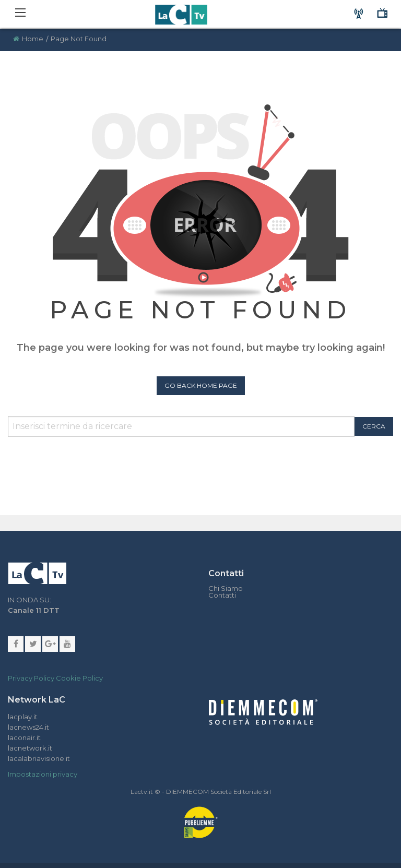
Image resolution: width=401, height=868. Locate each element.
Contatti (222, 595)
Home (33, 39)
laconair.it (24, 738)
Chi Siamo (226, 588)
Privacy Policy (31, 678)
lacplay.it (23, 717)
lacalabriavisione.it (39, 758)
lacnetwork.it (30, 748)
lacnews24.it (28, 727)
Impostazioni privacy (43, 774)
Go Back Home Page (201, 385)
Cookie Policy (79, 678)
